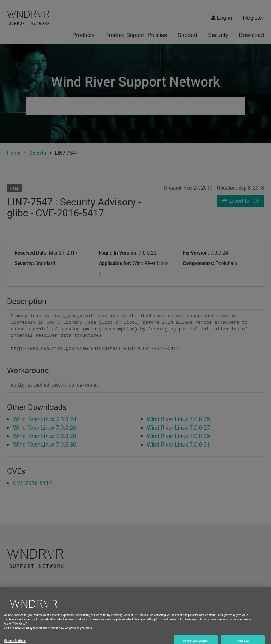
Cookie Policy (24, 636)
